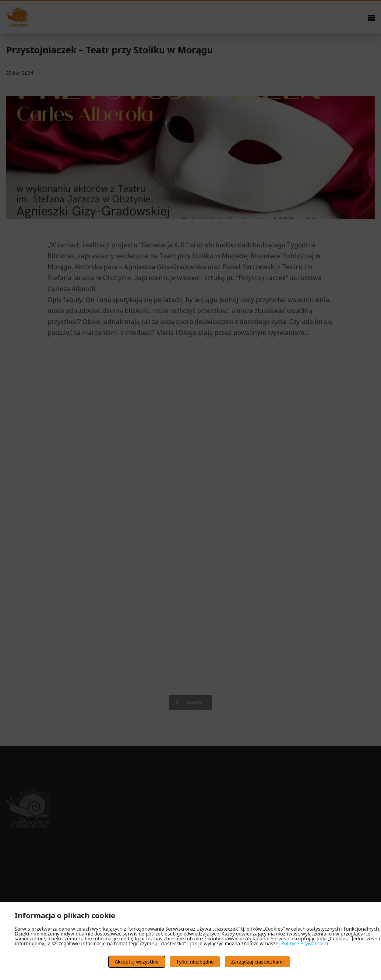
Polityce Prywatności (305, 943)
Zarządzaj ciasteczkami (257, 962)
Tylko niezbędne (195, 962)
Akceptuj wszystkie (137, 962)
